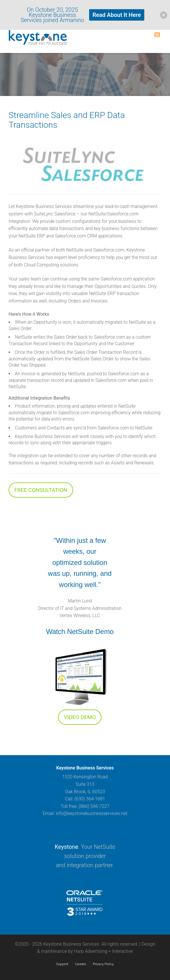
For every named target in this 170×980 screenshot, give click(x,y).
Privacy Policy (103, 964)
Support (62, 964)
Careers (81, 964)
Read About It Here (117, 15)
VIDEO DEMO (80, 717)
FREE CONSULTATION (41, 490)
